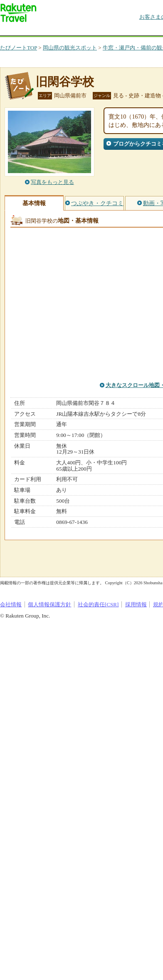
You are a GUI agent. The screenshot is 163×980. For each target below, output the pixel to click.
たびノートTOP (19, 48)
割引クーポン (131, 31)
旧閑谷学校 (65, 82)
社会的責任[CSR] (98, 604)
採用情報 (136, 604)
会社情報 (11, 604)
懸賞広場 (97, 31)
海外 (63, 31)
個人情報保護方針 (49, 604)
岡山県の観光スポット (70, 48)
